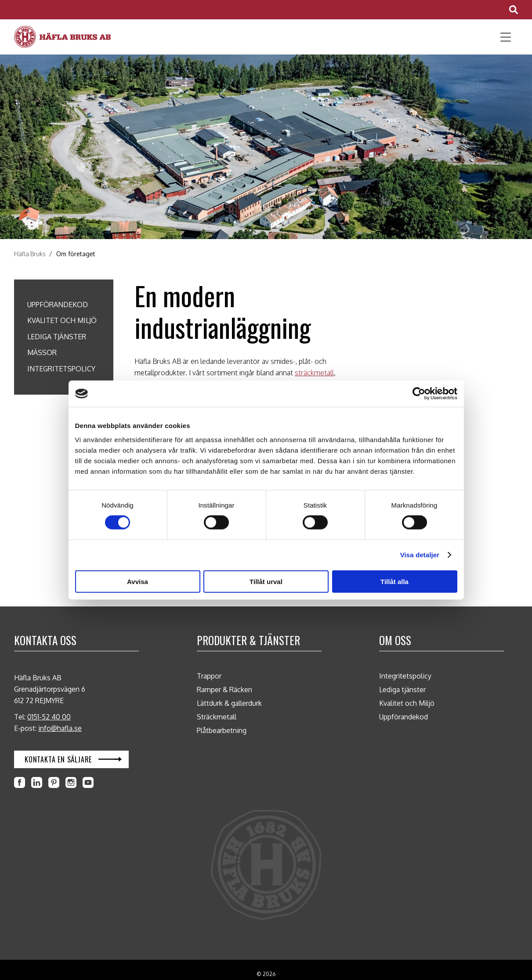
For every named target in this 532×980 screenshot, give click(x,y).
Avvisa (138, 581)
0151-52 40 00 (49, 717)
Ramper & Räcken (224, 690)
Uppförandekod (58, 305)
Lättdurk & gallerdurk (229, 703)
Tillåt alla (394, 581)
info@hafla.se (60, 728)
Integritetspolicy (61, 369)
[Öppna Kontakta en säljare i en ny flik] (71, 759)
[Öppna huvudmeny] (506, 37)
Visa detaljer (420, 555)
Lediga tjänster (57, 337)
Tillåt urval (266, 581)
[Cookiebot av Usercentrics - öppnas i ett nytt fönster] (419, 394)
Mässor (42, 352)
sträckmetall (314, 373)
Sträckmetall (217, 717)
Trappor (209, 676)
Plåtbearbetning (222, 730)
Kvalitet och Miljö (62, 320)
